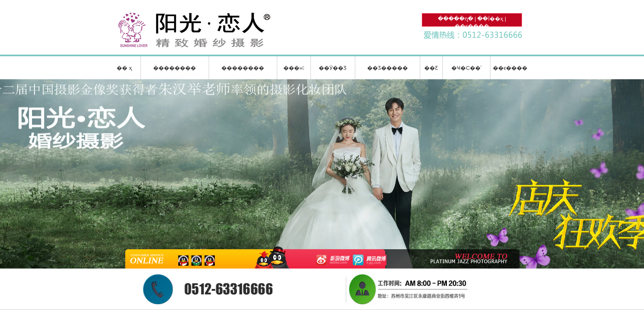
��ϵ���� (472, 26)
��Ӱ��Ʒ (333, 68)
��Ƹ (431, 68)
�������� (175, 68)
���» (294, 68)
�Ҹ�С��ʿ (466, 68)
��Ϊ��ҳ (490, 19)
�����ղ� (455, 19)
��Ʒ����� (388, 68)
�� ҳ (124, 68)
